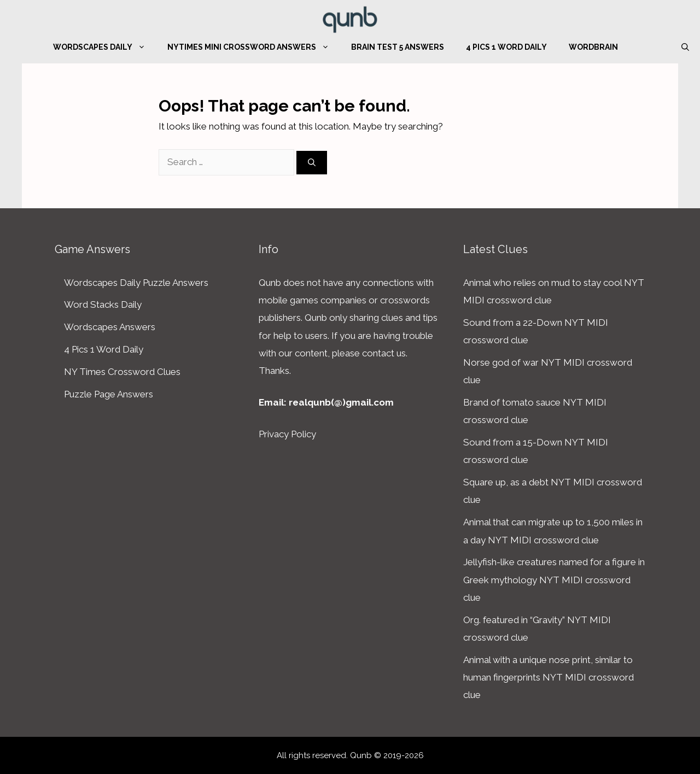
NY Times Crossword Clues (122, 372)
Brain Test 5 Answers (398, 47)
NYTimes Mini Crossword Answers (254, 47)
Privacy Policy (287, 434)
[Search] (312, 163)
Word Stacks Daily (103, 304)
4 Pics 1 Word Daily (506, 47)
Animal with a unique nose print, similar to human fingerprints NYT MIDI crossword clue (549, 678)
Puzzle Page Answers (109, 394)
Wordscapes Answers (110, 327)
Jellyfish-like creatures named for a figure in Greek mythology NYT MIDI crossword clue (554, 580)
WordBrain (593, 47)
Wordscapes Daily (105, 47)
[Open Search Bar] (685, 47)
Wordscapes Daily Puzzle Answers (136, 283)
